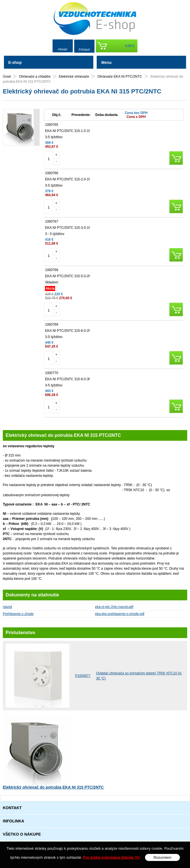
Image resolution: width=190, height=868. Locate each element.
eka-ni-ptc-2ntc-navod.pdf (114, 607)
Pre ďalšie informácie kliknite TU (112, 857)
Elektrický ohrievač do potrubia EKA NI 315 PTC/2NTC (53, 787)
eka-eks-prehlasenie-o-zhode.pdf (120, 614)
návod (7, 607)
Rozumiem (162, 857)
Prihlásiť (84, 50)
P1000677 (83, 676)
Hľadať (63, 49)
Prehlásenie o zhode (18, 614)
